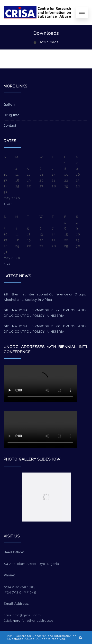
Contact (10, 126)
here (17, 621)
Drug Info (12, 115)
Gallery (10, 104)
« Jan (8, 204)
